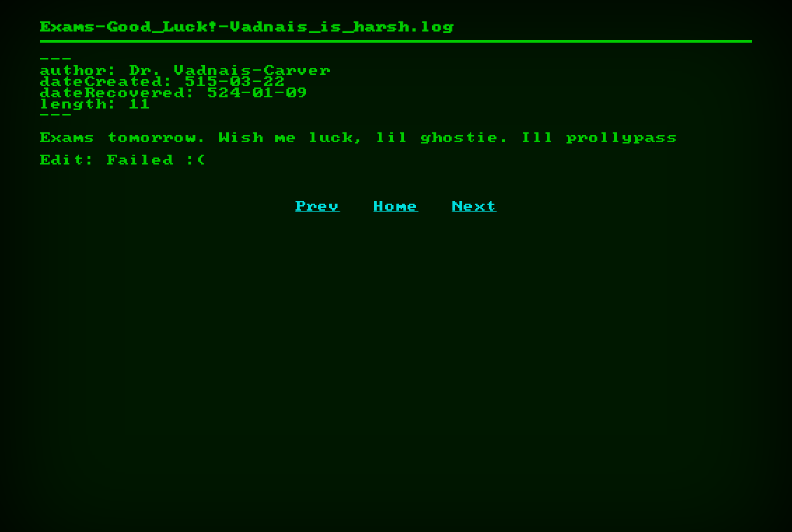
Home (396, 206)
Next (475, 206)
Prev (318, 206)
